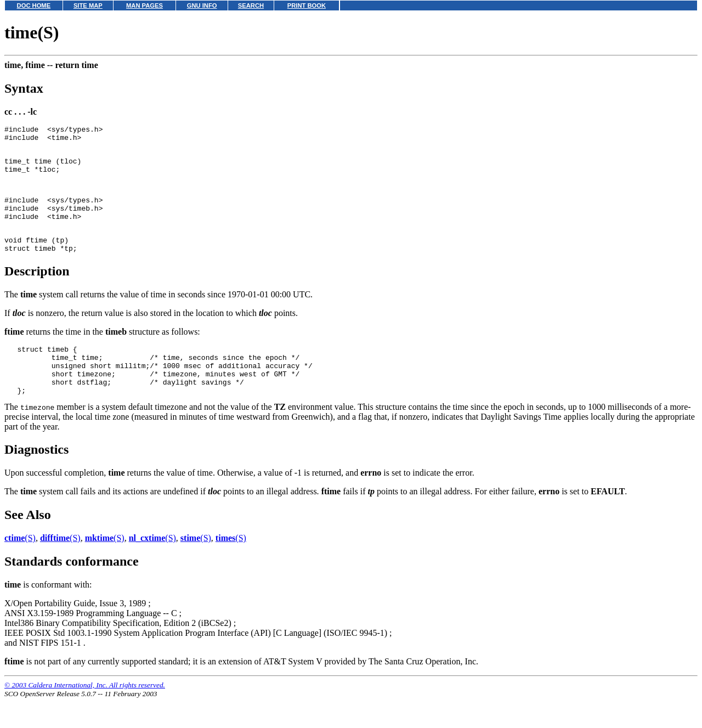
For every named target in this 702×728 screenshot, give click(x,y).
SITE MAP (88, 5)
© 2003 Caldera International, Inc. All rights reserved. (85, 715)
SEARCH (251, 5)
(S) (20, 568)
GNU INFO (202, 5)
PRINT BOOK (307, 5)
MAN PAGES (145, 5)
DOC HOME (34, 5)
